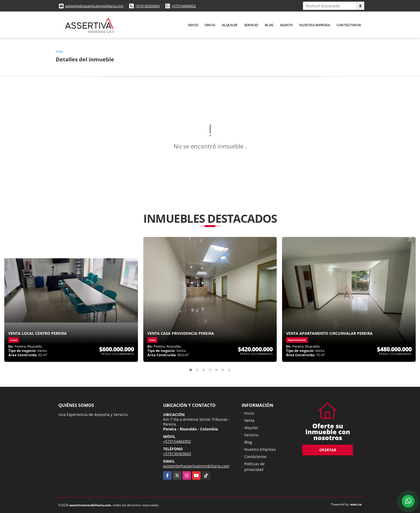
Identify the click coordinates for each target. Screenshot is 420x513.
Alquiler (230, 25)
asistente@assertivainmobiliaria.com (94, 6)
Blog (269, 25)
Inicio (193, 25)
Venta (210, 25)
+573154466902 (184, 6)
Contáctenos (349, 25)
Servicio (251, 25)
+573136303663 (147, 6)
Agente (286, 25)
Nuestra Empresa (315, 25)
